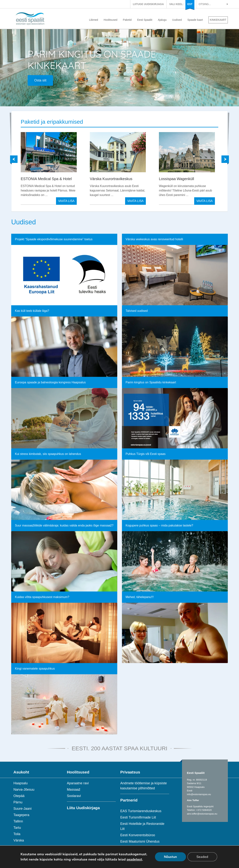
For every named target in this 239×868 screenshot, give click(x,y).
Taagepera (21, 815)
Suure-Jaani (22, 809)
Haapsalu (21, 783)
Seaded (202, 857)
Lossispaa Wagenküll (176, 179)
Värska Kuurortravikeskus (111, 179)
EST (190, 4)
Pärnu (18, 802)
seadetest (134, 859)
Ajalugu (162, 20)
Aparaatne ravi (78, 783)
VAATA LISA (66, 201)
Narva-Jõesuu (24, 790)
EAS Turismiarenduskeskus (141, 811)
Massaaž (74, 790)
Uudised (177, 20)
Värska (19, 840)
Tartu (17, 828)
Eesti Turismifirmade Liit (138, 817)
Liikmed (94, 20)
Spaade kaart (195, 20)
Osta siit (40, 80)
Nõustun (170, 857)
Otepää (19, 796)
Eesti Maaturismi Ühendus (140, 841)
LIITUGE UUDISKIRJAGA (148, 4)
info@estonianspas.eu (199, 794)
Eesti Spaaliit (145, 20)
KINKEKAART (218, 20)
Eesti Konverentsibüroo (138, 835)
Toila (17, 834)
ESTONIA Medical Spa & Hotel (46, 179)
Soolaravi (74, 796)
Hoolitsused (110, 20)
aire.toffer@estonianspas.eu (202, 814)
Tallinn (18, 821)
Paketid (127, 20)
